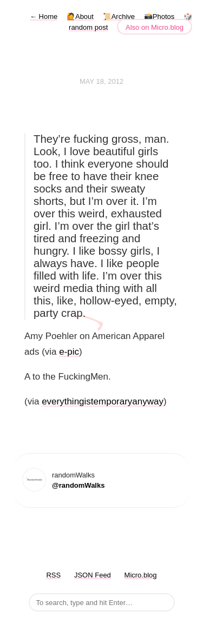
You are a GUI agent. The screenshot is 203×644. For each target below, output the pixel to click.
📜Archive (119, 16)
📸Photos (159, 16)
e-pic (69, 352)
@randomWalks (78, 485)
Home (44, 16)
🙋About (80, 16)
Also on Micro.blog (155, 27)
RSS (53, 575)
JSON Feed (93, 575)
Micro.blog (141, 575)
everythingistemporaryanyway (103, 401)
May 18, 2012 (101, 81)
